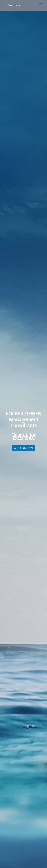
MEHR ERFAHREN (23, 448)
